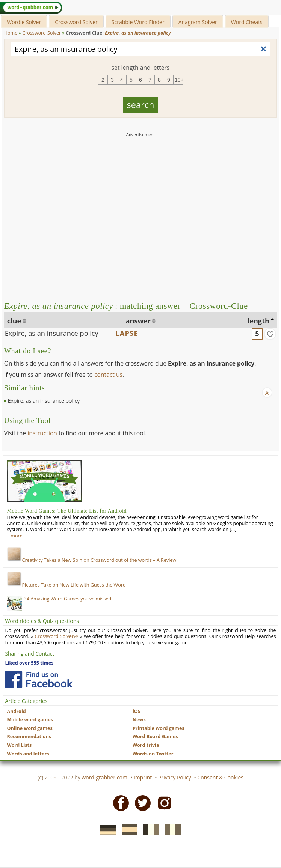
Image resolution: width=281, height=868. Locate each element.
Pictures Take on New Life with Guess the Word (66, 585)
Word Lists (19, 745)
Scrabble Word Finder (138, 22)
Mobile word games (30, 720)
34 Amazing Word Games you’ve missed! (68, 599)
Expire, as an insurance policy (52, 333)
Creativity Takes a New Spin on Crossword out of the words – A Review (91, 560)
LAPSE (127, 333)
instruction (42, 433)
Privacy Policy (174, 777)
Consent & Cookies (220, 777)
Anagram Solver (198, 22)
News (139, 720)
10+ (179, 80)
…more (14, 536)
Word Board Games (155, 736)
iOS (137, 711)
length (258, 321)
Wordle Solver (24, 22)
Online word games (29, 728)
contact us (108, 375)
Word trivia (146, 745)
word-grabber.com (104, 777)
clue (14, 321)
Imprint (143, 777)
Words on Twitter (153, 754)
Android (16, 711)
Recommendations (29, 736)
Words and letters (28, 754)
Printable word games (159, 728)
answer (138, 321)
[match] (270, 334)
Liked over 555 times (29, 663)
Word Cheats (247, 22)
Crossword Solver (76, 22)
